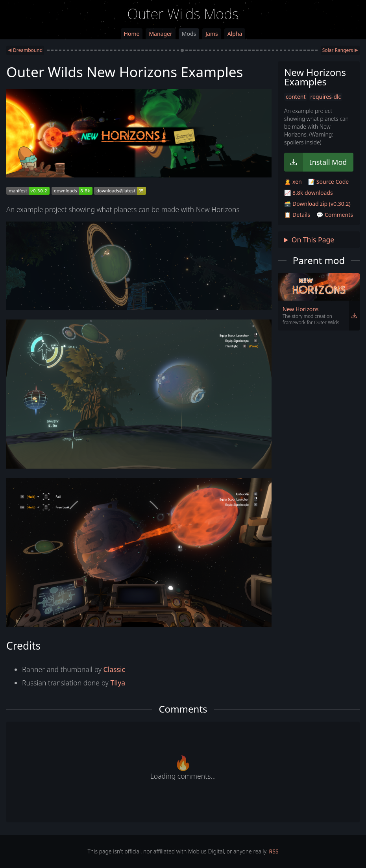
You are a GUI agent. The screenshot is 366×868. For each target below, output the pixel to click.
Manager (160, 34)
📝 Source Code (328, 182)
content (296, 97)
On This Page (313, 240)
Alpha (235, 34)
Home (132, 34)
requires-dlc (326, 97)
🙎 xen (293, 182)
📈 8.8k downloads (309, 193)
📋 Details (297, 215)
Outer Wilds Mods (183, 14)
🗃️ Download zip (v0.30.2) (317, 204)
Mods (189, 34)
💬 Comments (335, 215)
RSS (274, 851)
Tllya (118, 683)
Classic (114, 669)
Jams (212, 34)
